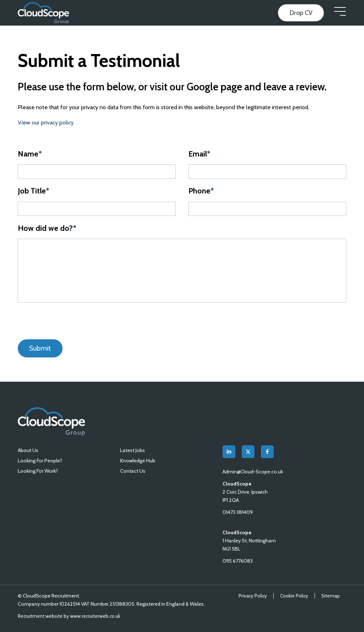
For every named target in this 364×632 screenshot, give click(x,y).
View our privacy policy (46, 122)
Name (30, 154)
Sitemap (331, 596)
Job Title (34, 191)
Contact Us (133, 471)
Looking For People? (40, 461)
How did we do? (47, 228)
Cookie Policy (294, 596)
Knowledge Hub (138, 461)
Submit (40, 348)
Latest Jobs (133, 450)
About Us (28, 450)
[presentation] (63, 321)
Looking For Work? (38, 471)
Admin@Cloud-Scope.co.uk (253, 472)
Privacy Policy (253, 596)
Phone (201, 191)
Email (199, 154)
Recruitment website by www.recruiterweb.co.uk (69, 616)
